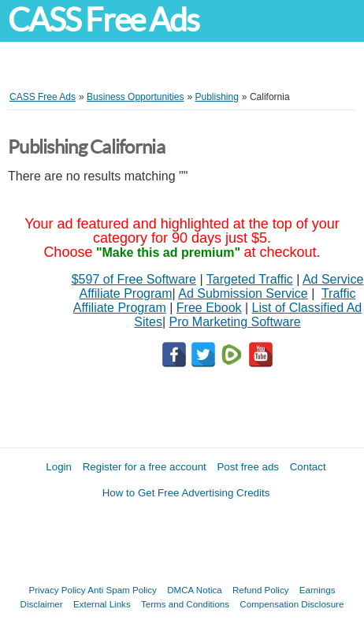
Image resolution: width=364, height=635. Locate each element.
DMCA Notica (195, 590)
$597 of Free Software (134, 279)
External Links (102, 604)
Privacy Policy (58, 590)
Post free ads (248, 467)
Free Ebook (209, 308)
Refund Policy (261, 590)
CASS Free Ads (103, 20)
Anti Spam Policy (122, 590)
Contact (308, 467)
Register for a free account (145, 467)
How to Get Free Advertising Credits (186, 493)
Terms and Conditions (185, 604)
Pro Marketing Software (235, 322)
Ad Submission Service (243, 293)
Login (59, 467)
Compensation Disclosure (292, 604)
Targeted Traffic (250, 279)
